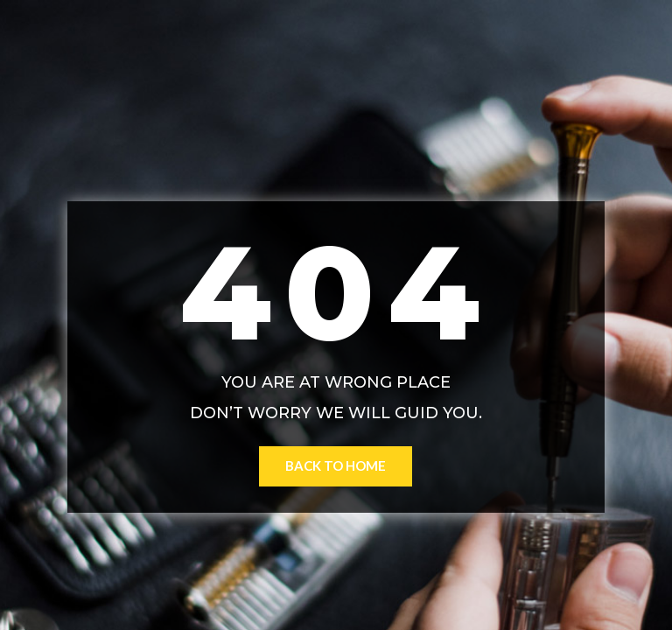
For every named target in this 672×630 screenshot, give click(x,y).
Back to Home (336, 465)
